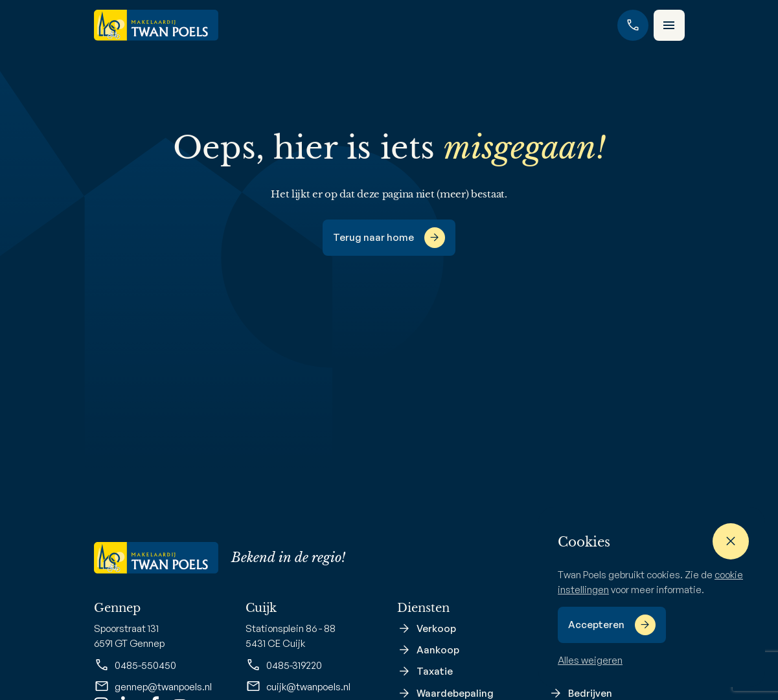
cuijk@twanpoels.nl (298, 686)
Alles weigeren (590, 660)
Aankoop (438, 650)
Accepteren (596, 625)
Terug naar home (373, 237)
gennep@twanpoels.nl (153, 686)
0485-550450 (135, 665)
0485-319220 (284, 665)
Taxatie (435, 671)
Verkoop (436, 628)
